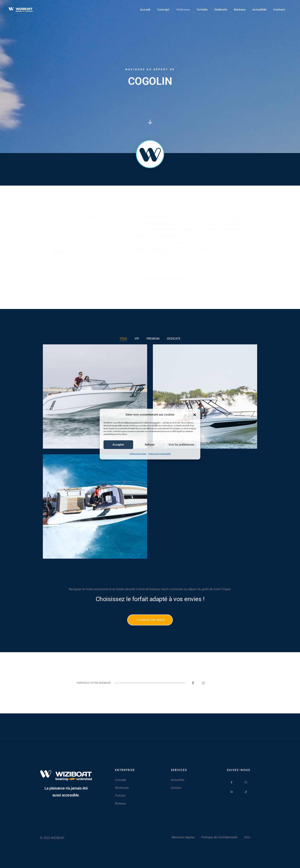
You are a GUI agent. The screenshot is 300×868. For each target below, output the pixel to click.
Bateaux (240, 10)
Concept (163, 10)
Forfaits (202, 10)
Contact (279, 10)
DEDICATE (174, 339)
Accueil (145, 10)
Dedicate (221, 10)
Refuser (150, 445)
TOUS (123, 339)
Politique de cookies (138, 454)
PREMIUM (153, 339)
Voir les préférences (181, 445)
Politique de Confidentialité (159, 454)
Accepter (118, 445)
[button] (195, 414)
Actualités (259, 10)
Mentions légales (183, 837)
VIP (137, 339)
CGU (247, 837)
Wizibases (183, 10)
